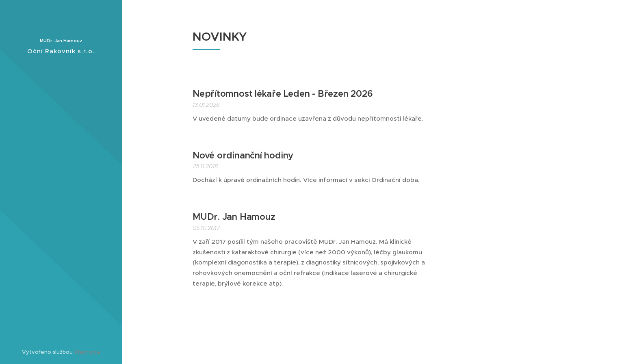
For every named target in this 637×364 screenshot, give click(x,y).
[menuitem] (61, 145)
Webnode (87, 352)
